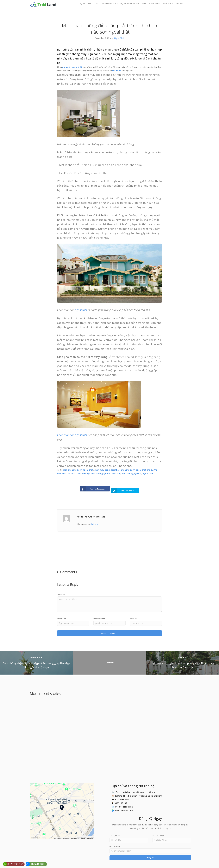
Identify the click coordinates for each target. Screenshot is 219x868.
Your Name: (62, 617)
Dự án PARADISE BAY (130, 4)
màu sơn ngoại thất (72, 67)
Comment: (61, 592)
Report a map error (87, 838)
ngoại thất (81, 310)
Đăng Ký (150, 858)
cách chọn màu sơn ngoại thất (78, 470)
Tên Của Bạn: (115, 835)
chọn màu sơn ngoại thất (107, 470)
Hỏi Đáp (180, 4)
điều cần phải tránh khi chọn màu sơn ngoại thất (86, 473)
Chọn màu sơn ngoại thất (72, 435)
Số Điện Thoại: (158, 835)
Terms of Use (75, 838)
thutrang (94, 521)
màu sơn (117, 71)
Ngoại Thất (119, 38)
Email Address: (99, 617)
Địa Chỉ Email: (115, 846)
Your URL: (134, 617)
